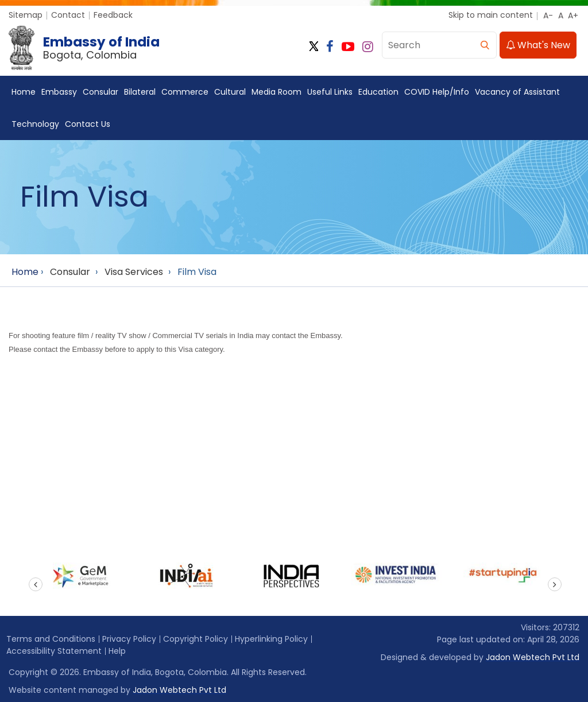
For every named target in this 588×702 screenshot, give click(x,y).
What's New (538, 45)
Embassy (59, 92)
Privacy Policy (129, 639)
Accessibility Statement (54, 651)
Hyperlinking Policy (271, 639)
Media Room (276, 92)
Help (117, 651)
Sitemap (26, 15)
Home (24, 92)
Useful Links (330, 92)
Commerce (185, 92)
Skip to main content (491, 15)
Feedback (113, 15)
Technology (35, 124)
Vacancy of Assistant (517, 92)
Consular (100, 92)
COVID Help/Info (437, 92)
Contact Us (88, 124)
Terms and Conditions (51, 639)
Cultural (230, 92)
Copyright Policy (196, 639)
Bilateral (140, 92)
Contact (68, 15)
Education (378, 92)
